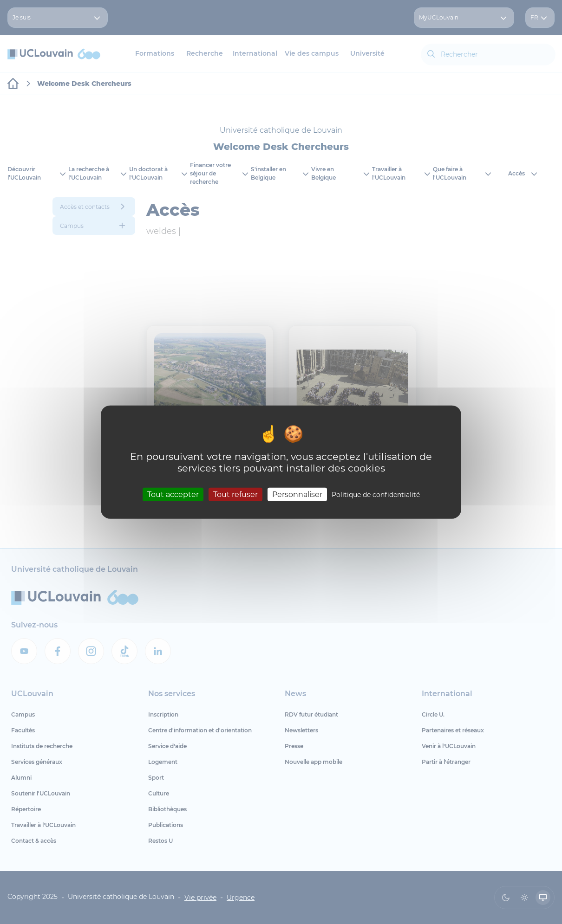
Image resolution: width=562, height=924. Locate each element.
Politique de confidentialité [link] (376, 495)
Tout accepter (173, 494)
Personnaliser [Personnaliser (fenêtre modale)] (297, 494)
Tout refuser (235, 494)
